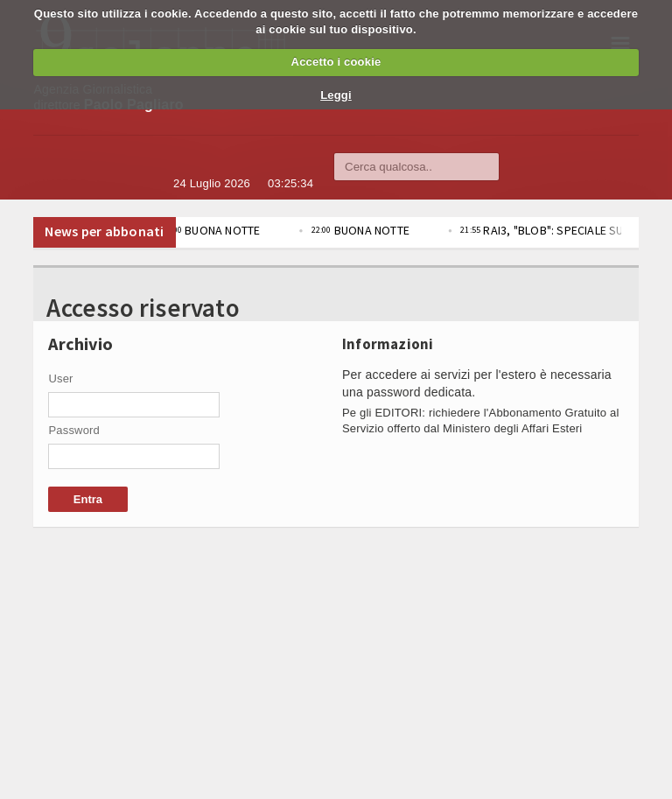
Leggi (336, 95)
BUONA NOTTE (224, 230)
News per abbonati (104, 231)
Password (74, 430)
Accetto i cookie (336, 62)
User (60, 378)
